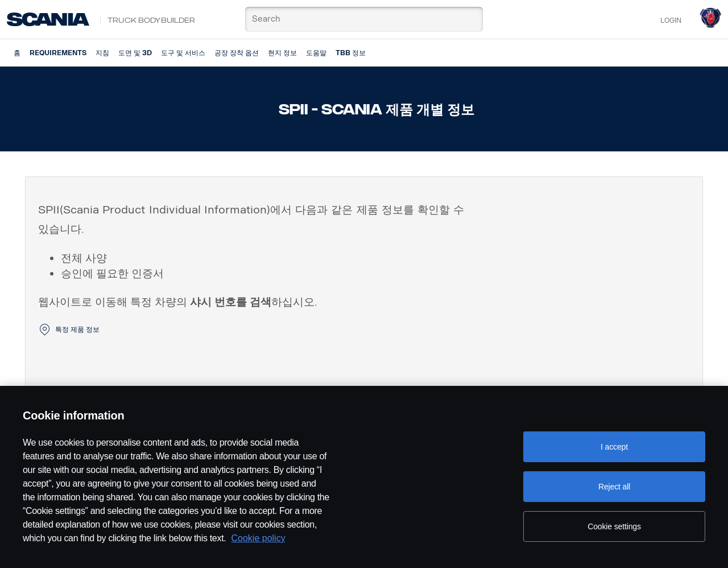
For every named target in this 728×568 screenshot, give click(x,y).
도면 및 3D (135, 53)
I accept (614, 447)
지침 (102, 53)
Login (671, 20)
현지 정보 (282, 53)
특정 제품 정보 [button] (77, 330)
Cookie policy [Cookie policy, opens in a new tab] (258, 538)
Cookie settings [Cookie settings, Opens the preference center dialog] (614, 526)
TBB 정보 (351, 53)
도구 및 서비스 (183, 53)
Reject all (614, 487)
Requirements (58, 53)
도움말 (316, 53)
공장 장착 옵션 (237, 53)
